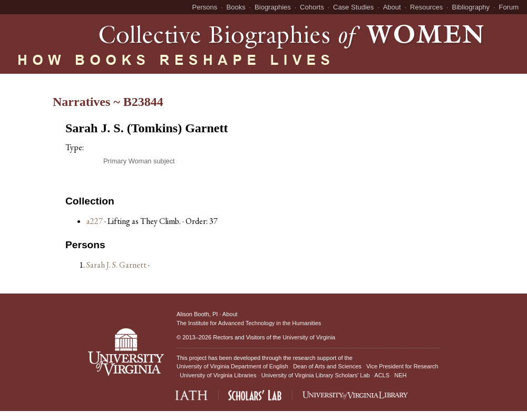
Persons (205, 7)
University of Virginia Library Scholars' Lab (316, 375)
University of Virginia (309, 337)
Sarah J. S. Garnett (117, 265)
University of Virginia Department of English (232, 366)
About (392, 7)
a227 (95, 221)
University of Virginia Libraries (218, 375)
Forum (509, 7)
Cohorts (312, 7)
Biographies (273, 7)
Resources (426, 7)
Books (236, 7)
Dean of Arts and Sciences (327, 366)
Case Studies (353, 7)
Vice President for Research (402, 366)
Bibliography (471, 7)
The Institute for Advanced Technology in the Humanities (249, 323)
